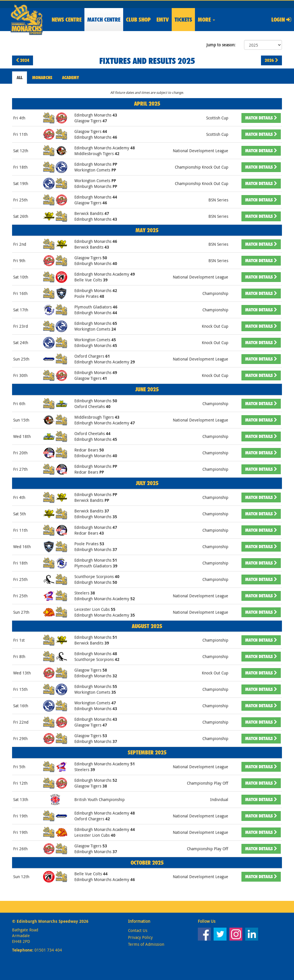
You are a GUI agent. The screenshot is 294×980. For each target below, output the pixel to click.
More (206, 20)
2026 (271, 60)
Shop (138, 20)
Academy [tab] (70, 78)
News (67, 20)
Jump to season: (221, 45)
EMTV (163, 20)
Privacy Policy (140, 937)
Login (281, 20)
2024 (23, 60)
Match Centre (104, 20)
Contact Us (138, 930)
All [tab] (20, 78)
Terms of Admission (146, 944)
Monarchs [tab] (42, 78)
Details (261, 118)
